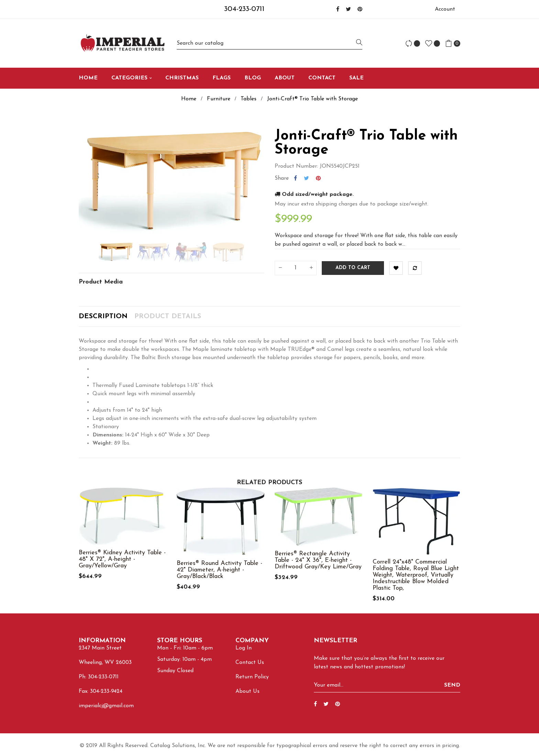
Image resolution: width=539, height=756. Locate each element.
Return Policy (252, 677)
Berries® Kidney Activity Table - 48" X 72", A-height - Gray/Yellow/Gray (122, 559)
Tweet (306, 178)
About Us (247, 691)
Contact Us (250, 663)
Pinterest (318, 178)
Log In (244, 648)
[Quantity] (296, 268)
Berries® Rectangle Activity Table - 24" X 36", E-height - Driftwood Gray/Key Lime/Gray (318, 560)
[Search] (269, 43)
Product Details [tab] (168, 316)
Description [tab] (103, 316)
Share (295, 178)
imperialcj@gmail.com (106, 706)
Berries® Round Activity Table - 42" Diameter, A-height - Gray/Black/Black (219, 570)
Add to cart (353, 268)
